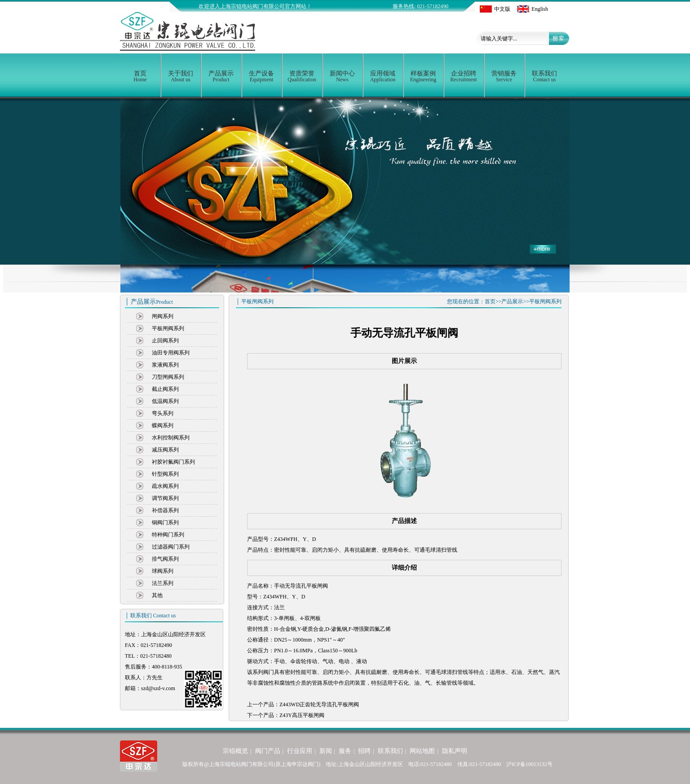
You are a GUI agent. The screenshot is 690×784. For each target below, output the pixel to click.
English (533, 9)
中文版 (495, 9)
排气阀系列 (165, 559)
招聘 (364, 751)
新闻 (326, 751)
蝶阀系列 (163, 425)
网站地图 (422, 751)
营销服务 (504, 76)
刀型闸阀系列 (168, 377)
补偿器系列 (165, 510)
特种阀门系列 (168, 535)
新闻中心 (342, 76)
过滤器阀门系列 (171, 547)
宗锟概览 (235, 751)
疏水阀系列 (165, 486)
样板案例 (423, 76)
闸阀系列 (163, 316)
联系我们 (544, 76)
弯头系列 (163, 413)
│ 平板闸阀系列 (255, 301)
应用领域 (383, 76)
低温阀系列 (165, 401)
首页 (140, 76)
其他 (157, 595)
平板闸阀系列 (168, 328)
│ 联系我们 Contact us (150, 616)
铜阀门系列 (165, 523)
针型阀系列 (165, 474)
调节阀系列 (165, 498)
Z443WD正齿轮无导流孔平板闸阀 (319, 704)
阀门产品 (268, 751)
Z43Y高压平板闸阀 (302, 715)
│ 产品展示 (149, 302)
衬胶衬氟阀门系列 (173, 462)
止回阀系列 (165, 341)
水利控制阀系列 (171, 438)
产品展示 (221, 76)
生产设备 (261, 76)
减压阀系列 (165, 450)
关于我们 (181, 76)
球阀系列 (163, 571)
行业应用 (300, 751)
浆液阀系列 (165, 365)
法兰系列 (163, 583)
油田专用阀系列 (171, 353)
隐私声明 (455, 751)
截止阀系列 (165, 389)
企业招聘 (464, 76)
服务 (345, 751)
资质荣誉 (302, 76)
